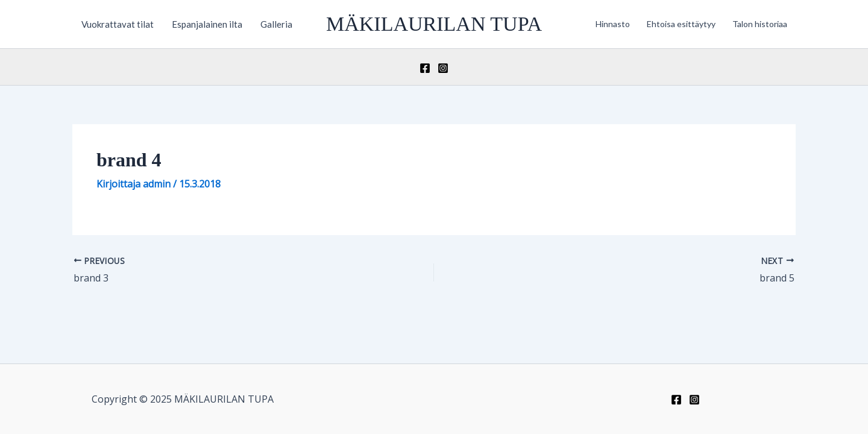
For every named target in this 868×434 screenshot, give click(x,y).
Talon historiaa (760, 24)
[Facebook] (425, 68)
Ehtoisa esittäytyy (681, 24)
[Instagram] (443, 68)
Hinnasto (613, 24)
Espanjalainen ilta (207, 24)
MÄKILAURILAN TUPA (434, 24)
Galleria (276, 24)
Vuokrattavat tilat (118, 24)
